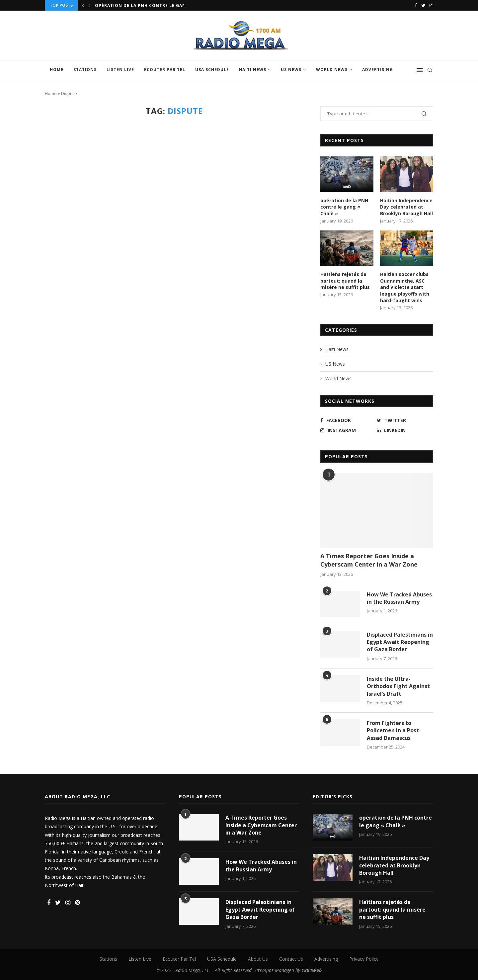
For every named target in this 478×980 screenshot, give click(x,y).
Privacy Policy (364, 959)
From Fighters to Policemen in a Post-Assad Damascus (394, 730)
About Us (258, 959)
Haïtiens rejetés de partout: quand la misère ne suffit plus (345, 281)
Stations (85, 70)
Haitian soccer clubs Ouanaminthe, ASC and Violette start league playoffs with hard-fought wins (405, 287)
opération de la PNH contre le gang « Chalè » (344, 207)
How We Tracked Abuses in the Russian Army (399, 598)
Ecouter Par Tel (165, 70)
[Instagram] (431, 5)
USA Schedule (212, 70)
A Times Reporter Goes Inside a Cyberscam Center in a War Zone (369, 560)
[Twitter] (423, 5)
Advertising (378, 70)
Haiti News (253, 70)
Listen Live (120, 70)
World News (332, 70)
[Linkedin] (403, 430)
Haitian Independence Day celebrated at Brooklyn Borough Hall (406, 207)
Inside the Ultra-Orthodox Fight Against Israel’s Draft (398, 686)
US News (291, 70)
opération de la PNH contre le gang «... (147, 5)
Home (57, 70)
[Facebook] (416, 5)
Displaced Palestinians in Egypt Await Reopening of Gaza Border (400, 642)
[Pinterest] (78, 903)
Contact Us (291, 959)
